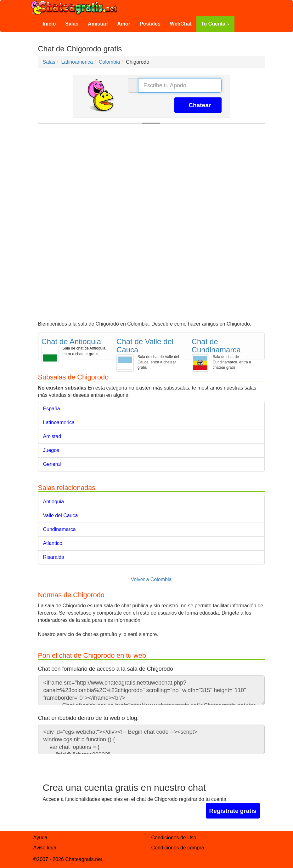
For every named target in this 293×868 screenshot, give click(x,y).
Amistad (98, 24)
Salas (72, 24)
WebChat (181, 24)
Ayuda (40, 838)
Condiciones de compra (178, 848)
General (52, 464)
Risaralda (54, 557)
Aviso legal (45, 848)
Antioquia (54, 502)
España (52, 409)
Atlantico (53, 543)
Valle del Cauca (61, 515)
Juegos (51, 450)
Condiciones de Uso (174, 838)
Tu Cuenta (215, 24)
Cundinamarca (59, 529)
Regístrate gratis (233, 811)
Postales (150, 24)
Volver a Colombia (151, 579)
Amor (124, 24)
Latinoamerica (59, 422)
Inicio (49, 24)
